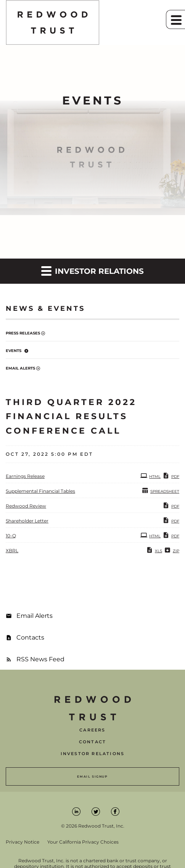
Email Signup (92, 776)
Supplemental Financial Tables (40, 491)
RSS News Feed (40, 659)
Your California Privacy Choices (83, 842)
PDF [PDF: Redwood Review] (171, 505)
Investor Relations (93, 754)
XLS (154, 550)
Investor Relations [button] (92, 271)
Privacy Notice (23, 842)
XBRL (12, 551)
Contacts (30, 637)
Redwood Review (26, 506)
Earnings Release (25, 476)
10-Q (11, 536)
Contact (92, 742)
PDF (171, 476)
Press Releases (23, 333)
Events (14, 351)
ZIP (172, 550)
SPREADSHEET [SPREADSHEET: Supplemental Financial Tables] (160, 490)
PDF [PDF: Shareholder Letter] (171, 520)
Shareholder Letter (27, 521)
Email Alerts (20, 368)
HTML (150, 476)
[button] (175, 19)
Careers (92, 730)
